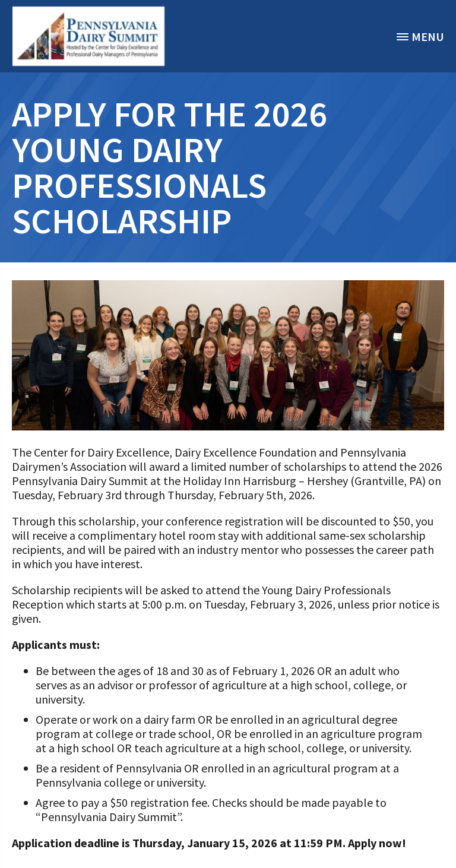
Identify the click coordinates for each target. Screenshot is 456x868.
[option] (89, 36)
